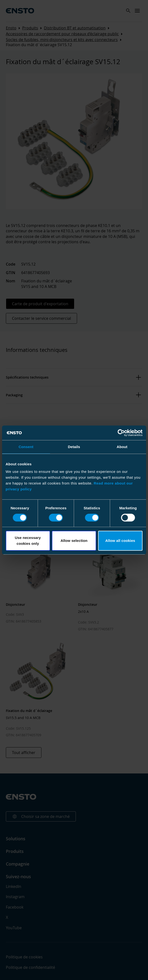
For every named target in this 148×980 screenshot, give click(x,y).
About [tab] (122, 447)
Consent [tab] (26, 447)
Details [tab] (74, 447)
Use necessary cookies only (28, 541)
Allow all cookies (120, 541)
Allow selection (74, 541)
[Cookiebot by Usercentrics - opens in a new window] (121, 433)
